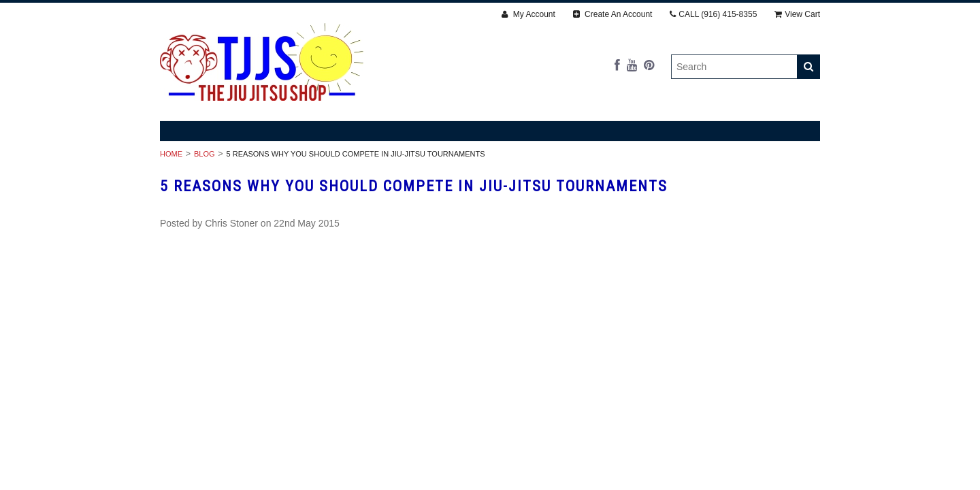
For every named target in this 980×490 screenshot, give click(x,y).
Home (171, 154)
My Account (528, 14)
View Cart (797, 14)
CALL (713, 14)
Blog (205, 154)
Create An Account (613, 14)
